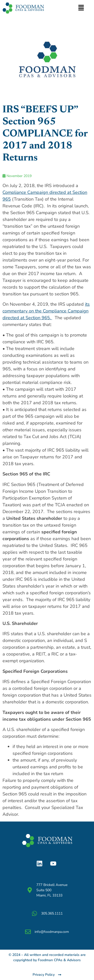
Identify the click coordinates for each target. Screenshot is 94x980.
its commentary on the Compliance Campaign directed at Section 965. (46, 311)
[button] (81, 8)
